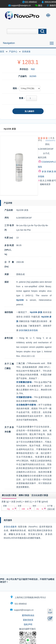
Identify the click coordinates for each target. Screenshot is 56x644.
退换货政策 (28, 620)
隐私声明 (28, 624)
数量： (22, 98)
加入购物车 (29, 111)
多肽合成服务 (10, 527)
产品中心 (13, 52)
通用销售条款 (28, 615)
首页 (2, 52)
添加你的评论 (50, 140)
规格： (16, 88)
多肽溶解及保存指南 (28, 330)
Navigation (9, 43)
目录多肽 (26, 52)
